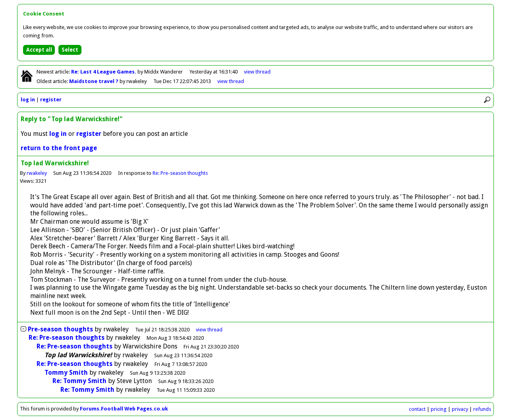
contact (417, 409)
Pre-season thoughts (60, 329)
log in (28, 100)
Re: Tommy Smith (79, 381)
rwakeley (37, 173)
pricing (439, 409)
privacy (460, 409)
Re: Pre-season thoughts (180, 173)
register (51, 100)
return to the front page (59, 148)
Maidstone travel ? (94, 81)
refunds (482, 409)
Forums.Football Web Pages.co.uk (124, 409)
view (257, 72)
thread (209, 330)
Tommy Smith (66, 373)
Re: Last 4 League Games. (104, 72)
